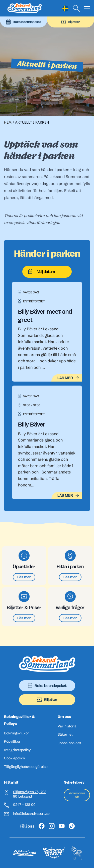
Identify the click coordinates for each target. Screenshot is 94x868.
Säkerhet (65, 735)
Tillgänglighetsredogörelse (26, 767)
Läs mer (24, 577)
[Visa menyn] (87, 8)
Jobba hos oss (69, 743)
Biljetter (70, 22)
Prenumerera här (77, 795)
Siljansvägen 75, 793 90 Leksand (30, 794)
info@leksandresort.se (31, 814)
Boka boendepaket (23, 22)
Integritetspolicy (17, 750)
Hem (8, 122)
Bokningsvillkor (17, 733)
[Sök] (76, 8)
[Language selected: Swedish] (65, 8)
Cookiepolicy (15, 758)
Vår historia (67, 726)
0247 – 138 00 (24, 805)
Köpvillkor (12, 742)
